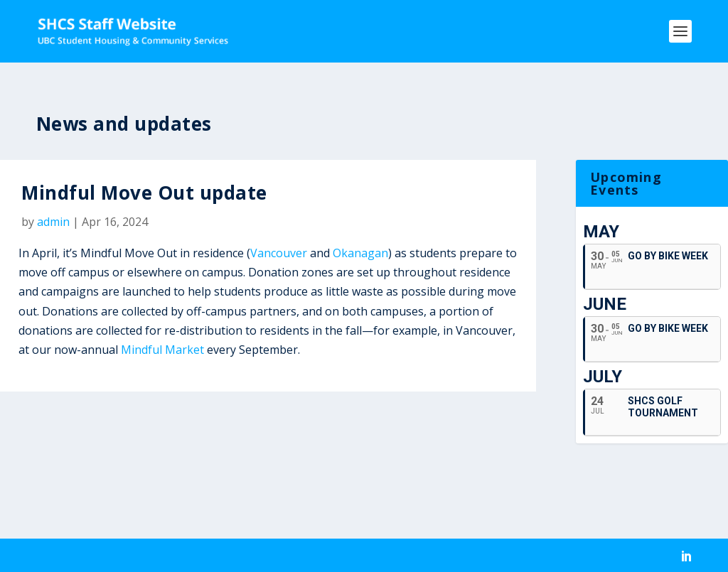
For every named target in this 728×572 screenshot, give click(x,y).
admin (53, 222)
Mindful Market (162, 350)
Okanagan (360, 253)
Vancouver (279, 253)
